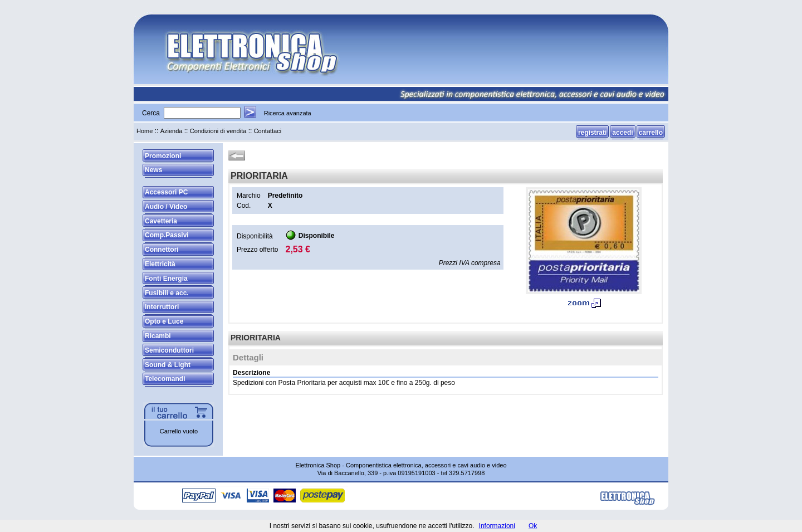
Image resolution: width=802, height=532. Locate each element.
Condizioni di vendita (218, 131)
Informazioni (497, 526)
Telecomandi (165, 379)
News (153, 170)
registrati (592, 133)
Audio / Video (166, 207)
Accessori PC (166, 192)
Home (145, 131)
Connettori (162, 250)
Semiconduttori (169, 350)
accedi (622, 133)
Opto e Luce (164, 321)
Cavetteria (161, 221)
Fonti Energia (166, 279)
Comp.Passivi (167, 235)
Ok (533, 526)
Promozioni (163, 156)
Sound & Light (168, 365)
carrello (651, 133)
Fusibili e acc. (167, 293)
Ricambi (158, 336)
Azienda (172, 131)
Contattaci (268, 131)
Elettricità (160, 264)
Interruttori (162, 307)
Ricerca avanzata (288, 113)
